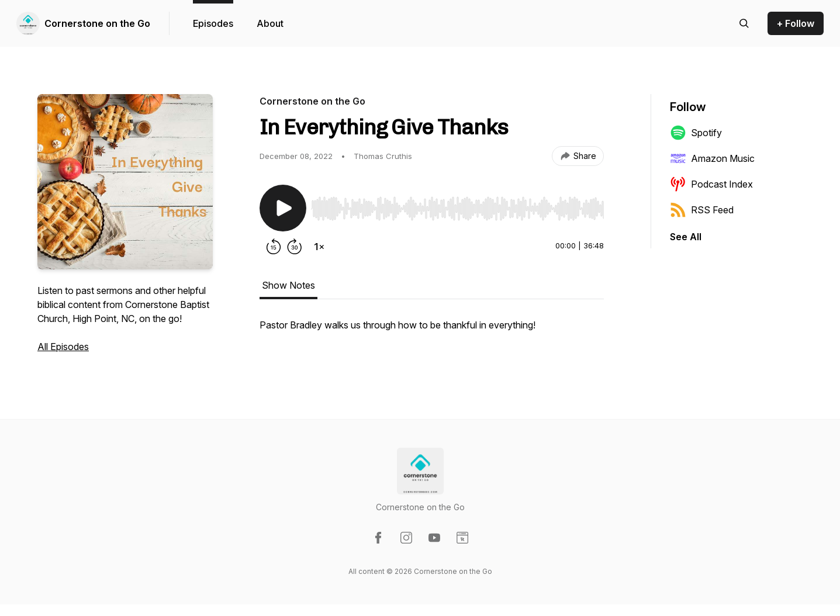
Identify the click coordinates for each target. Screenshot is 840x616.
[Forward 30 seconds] (295, 247)
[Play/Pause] (283, 208)
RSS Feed (702, 210)
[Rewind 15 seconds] (274, 247)
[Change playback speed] (319, 247)
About (270, 23)
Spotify (696, 133)
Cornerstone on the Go (97, 23)
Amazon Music (712, 158)
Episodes (213, 23)
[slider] (457, 209)
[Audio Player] (457, 205)
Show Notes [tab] (288, 285)
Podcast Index (711, 184)
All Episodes (63, 347)
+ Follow (796, 23)
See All (686, 237)
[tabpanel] (432, 331)
